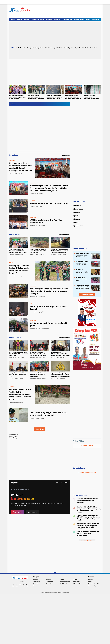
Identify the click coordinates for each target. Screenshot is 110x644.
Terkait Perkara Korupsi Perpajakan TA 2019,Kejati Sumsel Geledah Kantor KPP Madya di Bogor (38, 354)
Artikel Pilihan (79, 441)
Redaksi (90, 579)
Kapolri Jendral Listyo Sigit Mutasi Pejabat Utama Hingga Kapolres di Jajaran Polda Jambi (60, 375)
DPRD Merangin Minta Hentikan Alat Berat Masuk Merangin (82, 255)
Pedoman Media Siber (94, 584)
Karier (90, 582)
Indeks (13, 20)
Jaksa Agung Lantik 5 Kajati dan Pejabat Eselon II (48, 308)
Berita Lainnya (79, 468)
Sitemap (21, 584)
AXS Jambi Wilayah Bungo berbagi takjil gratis (48, 324)
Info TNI (27, 20)
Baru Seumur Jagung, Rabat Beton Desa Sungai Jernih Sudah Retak (48, 414)
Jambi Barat (78, 209)
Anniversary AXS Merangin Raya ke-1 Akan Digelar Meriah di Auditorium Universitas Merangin (49, 291)
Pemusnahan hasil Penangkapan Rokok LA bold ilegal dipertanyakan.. (92, 97)
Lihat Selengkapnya (64, 235)
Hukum (20, 20)
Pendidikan (58, 20)
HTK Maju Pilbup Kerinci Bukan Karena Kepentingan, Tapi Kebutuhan (17, 97)
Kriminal (77, 219)
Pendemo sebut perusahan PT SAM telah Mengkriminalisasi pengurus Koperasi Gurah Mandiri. (81, 279)
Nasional (49, 20)
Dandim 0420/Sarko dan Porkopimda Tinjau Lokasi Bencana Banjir (37, 375)
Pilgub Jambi (68, 20)
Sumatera (96, 20)
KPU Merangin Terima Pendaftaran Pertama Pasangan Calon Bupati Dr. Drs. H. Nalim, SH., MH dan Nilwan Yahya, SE (50, 188)
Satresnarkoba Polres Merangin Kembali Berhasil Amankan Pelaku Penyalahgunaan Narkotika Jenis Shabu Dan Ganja (82, 263)
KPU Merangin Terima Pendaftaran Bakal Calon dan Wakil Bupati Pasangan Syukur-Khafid (73, 97)
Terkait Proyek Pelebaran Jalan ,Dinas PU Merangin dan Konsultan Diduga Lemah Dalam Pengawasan (55, 97)
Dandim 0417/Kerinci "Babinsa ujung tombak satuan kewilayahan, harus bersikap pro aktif (36, 97)
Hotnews (77, 206)
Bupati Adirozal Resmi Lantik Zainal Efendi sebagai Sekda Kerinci (82, 287)
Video (14, 48)
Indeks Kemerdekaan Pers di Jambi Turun (49, 203)
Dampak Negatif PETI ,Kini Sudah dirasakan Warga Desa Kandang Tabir (38, 251)
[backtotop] (55, 574)
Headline (36, 579)
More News (40, 429)
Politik (88, 20)
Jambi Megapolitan (38, 20)
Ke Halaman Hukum (87, 445)
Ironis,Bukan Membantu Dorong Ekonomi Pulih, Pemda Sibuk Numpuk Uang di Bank (82, 271)
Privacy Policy (92, 586)
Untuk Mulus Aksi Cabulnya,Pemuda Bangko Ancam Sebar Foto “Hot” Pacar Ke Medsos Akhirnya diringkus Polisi (60, 354)
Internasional (23, 48)
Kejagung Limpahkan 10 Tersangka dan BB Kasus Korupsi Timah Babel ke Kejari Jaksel (18, 251)
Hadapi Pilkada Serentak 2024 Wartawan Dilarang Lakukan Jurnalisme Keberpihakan (60, 251)
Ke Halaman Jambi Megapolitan (87, 473)
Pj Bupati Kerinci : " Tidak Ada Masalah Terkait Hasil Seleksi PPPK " (18, 375)
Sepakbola (49, 586)
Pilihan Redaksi (79, 20)
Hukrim (62, 579)
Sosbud (85, 48)
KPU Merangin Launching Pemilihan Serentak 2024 (46, 221)
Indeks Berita (66, 155)
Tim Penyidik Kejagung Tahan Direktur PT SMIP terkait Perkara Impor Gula (19, 354)
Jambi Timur (79, 226)
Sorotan (62, 586)
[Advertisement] (69, 11)
